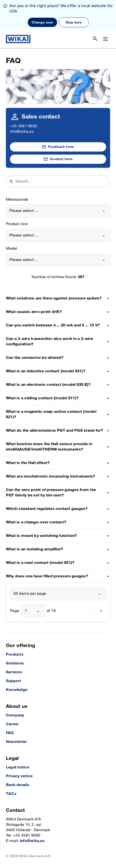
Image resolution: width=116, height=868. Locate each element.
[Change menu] (105, 39)
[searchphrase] (61, 181)
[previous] (91, 611)
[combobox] (58, 211)
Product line (17, 224)
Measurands (17, 200)
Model (12, 249)
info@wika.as (22, 132)
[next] (101, 611)
